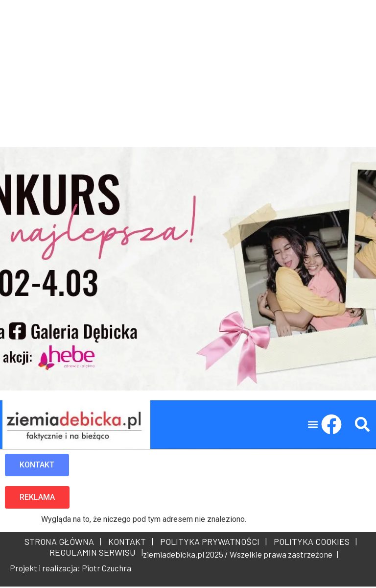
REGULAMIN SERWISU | (94, 554)
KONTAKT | (129, 543)
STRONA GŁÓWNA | (63, 543)
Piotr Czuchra (106, 569)
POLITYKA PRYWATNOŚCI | (211, 543)
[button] (313, 426)
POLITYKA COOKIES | (313, 543)
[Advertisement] (188, 69)
